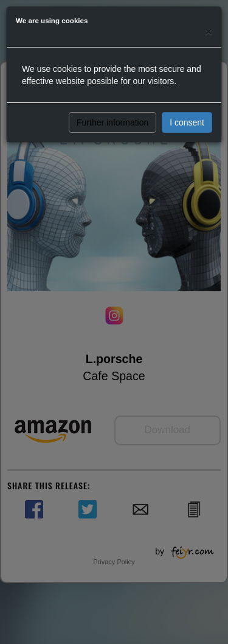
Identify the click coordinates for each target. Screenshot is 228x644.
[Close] (209, 31)
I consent (187, 122)
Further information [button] (112, 122)
